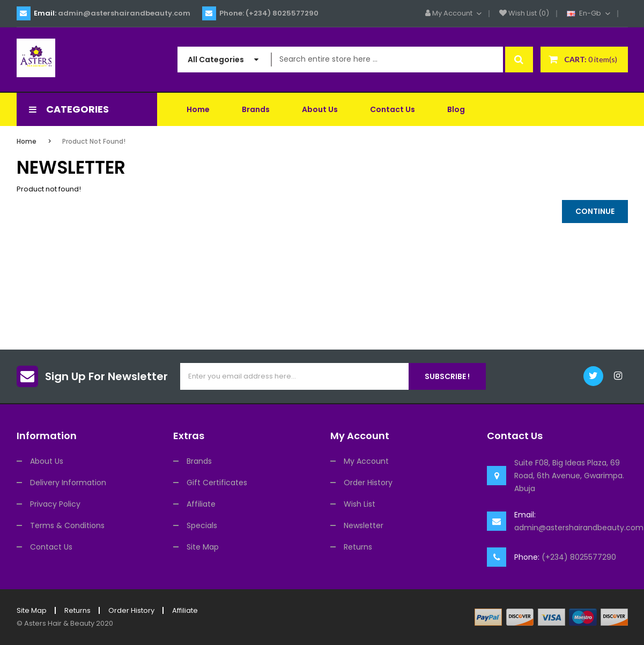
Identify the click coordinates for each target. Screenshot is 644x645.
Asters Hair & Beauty (59, 623)
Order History (368, 483)
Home (27, 141)
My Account (366, 461)
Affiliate (201, 504)
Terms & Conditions (67, 525)
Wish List (360, 504)
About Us (47, 461)
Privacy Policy (55, 504)
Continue (595, 211)
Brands (199, 461)
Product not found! (94, 141)
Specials (202, 525)
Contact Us (51, 547)
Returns (358, 547)
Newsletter (364, 525)
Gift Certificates (217, 483)
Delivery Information (68, 483)
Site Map (203, 547)
